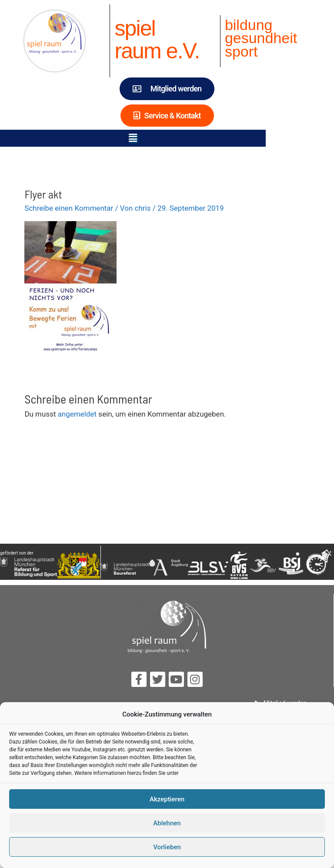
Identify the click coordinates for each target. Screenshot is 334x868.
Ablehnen (167, 823)
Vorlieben (167, 847)
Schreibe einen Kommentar (69, 208)
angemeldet (77, 414)
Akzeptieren (167, 799)
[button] (167, 138)
